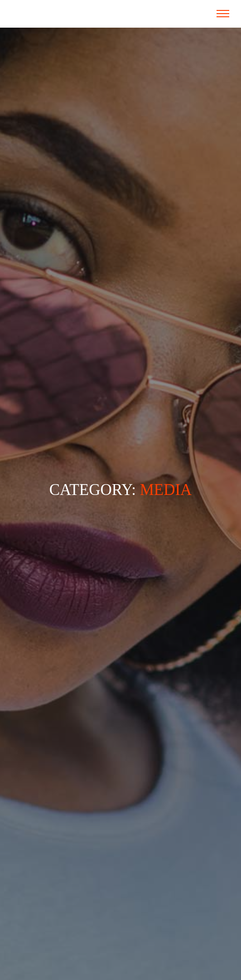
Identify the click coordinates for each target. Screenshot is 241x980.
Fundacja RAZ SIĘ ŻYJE (50, 14)
